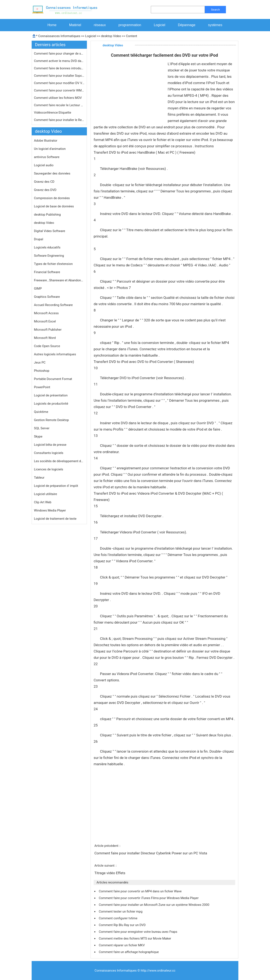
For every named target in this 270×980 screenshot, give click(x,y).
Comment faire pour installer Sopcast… (59, 76)
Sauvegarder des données (52, 173)
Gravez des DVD (45, 190)
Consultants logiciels (49, 453)
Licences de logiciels (49, 469)
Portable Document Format (53, 379)
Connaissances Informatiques (59, 36)
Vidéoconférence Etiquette (53, 113)
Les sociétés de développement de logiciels (59, 461)
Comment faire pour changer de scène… (59, 54)
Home (52, 25)
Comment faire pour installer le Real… (59, 120)
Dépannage (187, 25)
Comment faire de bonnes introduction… (59, 68)
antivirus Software (47, 157)
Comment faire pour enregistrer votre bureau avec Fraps (138, 932)
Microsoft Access (46, 313)
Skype (38, 436)
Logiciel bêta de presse (50, 445)
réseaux (100, 25)
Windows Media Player (50, 510)
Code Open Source (47, 346)
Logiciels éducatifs (47, 247)
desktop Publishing (47, 215)
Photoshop (42, 371)
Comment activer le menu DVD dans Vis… (59, 61)
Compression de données (52, 198)
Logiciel (159, 25)
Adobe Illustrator (46, 141)
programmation (130, 25)
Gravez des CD (44, 182)
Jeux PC (40, 362)
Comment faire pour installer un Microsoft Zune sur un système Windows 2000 (154, 905)
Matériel (75, 25)
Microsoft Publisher (48, 330)
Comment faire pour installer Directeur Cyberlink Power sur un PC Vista (151, 853)
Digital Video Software (50, 231)
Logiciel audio (44, 165)
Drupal (38, 239)
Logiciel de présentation (51, 395)
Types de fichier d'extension (53, 264)
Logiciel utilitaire (45, 494)
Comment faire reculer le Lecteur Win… (59, 105)
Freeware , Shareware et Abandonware (59, 280)
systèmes (215, 25)
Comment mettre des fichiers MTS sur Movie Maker (135, 938)
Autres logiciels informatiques (55, 354)
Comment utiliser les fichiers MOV (58, 98)
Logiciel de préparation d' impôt (56, 486)
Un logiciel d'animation (50, 149)
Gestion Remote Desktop (51, 420)
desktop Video (111, 36)
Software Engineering (49, 256)
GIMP (38, 289)
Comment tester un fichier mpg (121, 912)
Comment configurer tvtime (118, 918)
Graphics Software (47, 297)
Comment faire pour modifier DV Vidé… (59, 83)
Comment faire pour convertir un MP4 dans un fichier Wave (140, 891)
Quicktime (41, 412)
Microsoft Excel (45, 321)
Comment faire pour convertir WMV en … (59, 90)
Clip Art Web (43, 502)
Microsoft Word (45, 338)
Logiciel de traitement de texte (55, 519)
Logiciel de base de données (54, 206)
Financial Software (47, 272)
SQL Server (42, 428)
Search (215, 10)
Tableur (39, 478)
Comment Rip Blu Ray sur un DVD (123, 925)
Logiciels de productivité (51, 404)
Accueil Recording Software (53, 305)
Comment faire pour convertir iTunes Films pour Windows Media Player (149, 898)
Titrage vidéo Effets (110, 873)
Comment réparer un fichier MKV (122, 945)
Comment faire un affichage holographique (129, 952)
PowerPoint (42, 387)
